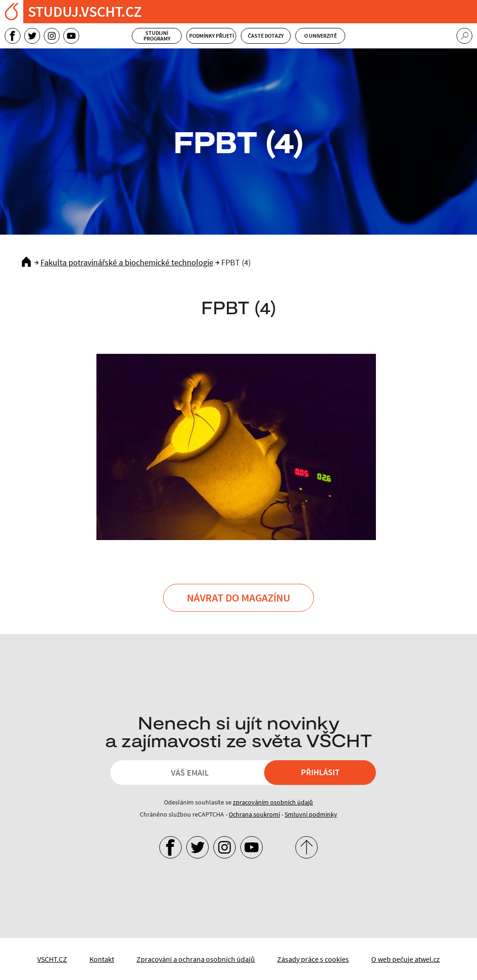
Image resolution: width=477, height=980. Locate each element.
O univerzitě (320, 36)
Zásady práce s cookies (313, 959)
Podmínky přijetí (211, 36)
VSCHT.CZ (52, 959)
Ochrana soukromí (254, 814)
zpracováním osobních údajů (273, 802)
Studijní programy (157, 36)
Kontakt (102, 959)
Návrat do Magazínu (238, 598)
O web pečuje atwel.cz (405, 959)
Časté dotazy (266, 36)
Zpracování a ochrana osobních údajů (196, 959)
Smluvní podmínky (311, 814)
